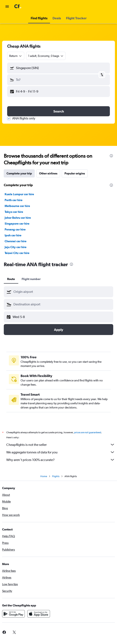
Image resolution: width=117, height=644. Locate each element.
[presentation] (111, 156)
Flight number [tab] (31, 279)
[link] (14, 632)
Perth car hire (14, 200)
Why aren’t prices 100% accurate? (61, 460)
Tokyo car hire (14, 212)
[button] (7, 7)
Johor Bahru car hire (18, 218)
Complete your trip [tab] (19, 173)
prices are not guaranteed (88, 432)
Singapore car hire (17, 224)
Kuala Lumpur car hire (19, 194)
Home (44, 476)
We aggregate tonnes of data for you (61, 452)
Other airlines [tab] (48, 173)
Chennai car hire (16, 241)
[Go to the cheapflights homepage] (30, 7)
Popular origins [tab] (75, 173)
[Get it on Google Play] (13, 614)
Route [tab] (11, 279)
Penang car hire (15, 229)
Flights (56, 476)
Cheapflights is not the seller (61, 445)
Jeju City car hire (16, 247)
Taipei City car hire (17, 253)
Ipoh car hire (13, 235)
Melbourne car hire (17, 206)
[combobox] (16, 56)
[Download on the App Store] (39, 614)
